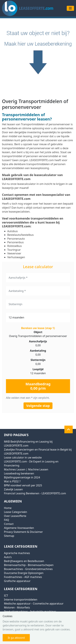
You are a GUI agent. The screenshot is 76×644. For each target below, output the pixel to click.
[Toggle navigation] (70, 8)
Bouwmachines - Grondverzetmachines (28, 569)
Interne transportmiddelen (21, 600)
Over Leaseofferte (15, 516)
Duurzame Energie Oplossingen (24, 573)
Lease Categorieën (15, 512)
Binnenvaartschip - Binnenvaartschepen (29, 565)
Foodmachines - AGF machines (23, 577)
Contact (9, 524)
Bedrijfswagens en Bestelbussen (24, 561)
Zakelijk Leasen (13, 489)
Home (8, 508)
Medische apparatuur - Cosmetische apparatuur (34, 604)
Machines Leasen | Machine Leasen (26, 469)
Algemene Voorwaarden (19, 528)
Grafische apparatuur (17, 581)
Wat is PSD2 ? (12, 481)
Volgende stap (38, 406)
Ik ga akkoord (16, 638)
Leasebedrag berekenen (19, 473)
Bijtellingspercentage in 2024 (22, 477)
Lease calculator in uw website (23, 457)
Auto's (8, 557)
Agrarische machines (17, 553)
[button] (69, 429)
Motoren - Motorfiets (17, 607)
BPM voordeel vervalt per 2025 (23, 485)
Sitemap (9, 536)
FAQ (6, 520)
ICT (6, 596)
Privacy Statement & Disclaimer (23, 532)
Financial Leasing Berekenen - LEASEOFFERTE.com (35, 493)
